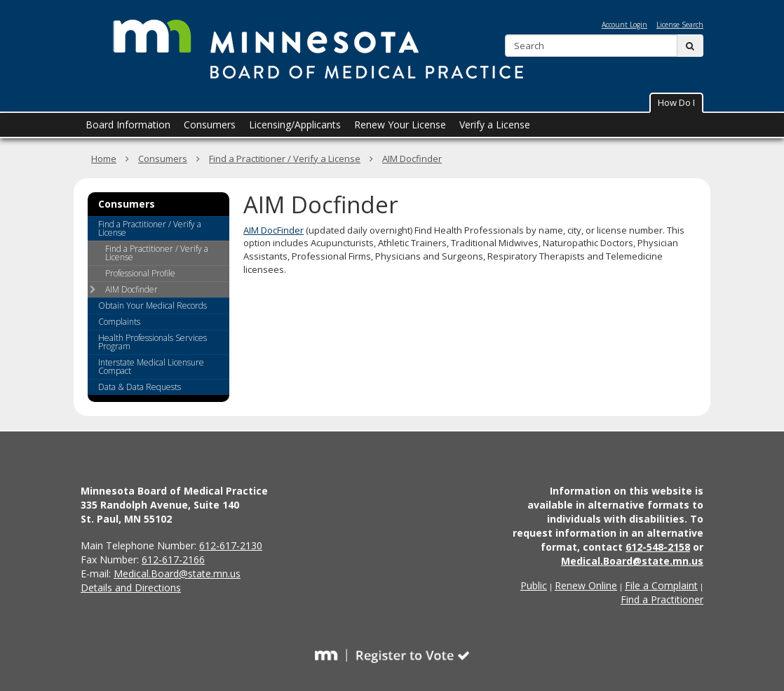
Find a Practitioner (662, 599)
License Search (680, 25)
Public (534, 585)
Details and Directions (131, 588)
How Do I (676, 102)
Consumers (163, 159)
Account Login (624, 25)
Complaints (119, 322)
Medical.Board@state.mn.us (177, 573)
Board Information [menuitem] (128, 125)
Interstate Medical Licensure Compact (151, 367)
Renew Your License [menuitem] (400, 125)
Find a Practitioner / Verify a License (285, 159)
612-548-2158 (658, 547)
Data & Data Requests (140, 387)
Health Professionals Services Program (153, 342)
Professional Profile (140, 273)
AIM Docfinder (412, 159)
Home (104, 159)
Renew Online (586, 585)
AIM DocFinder (273, 230)
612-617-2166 (173, 559)
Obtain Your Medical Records (153, 306)
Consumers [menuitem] (210, 125)
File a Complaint (661, 585)
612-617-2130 (231, 545)
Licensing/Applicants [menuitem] (295, 125)
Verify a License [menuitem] (495, 125)
